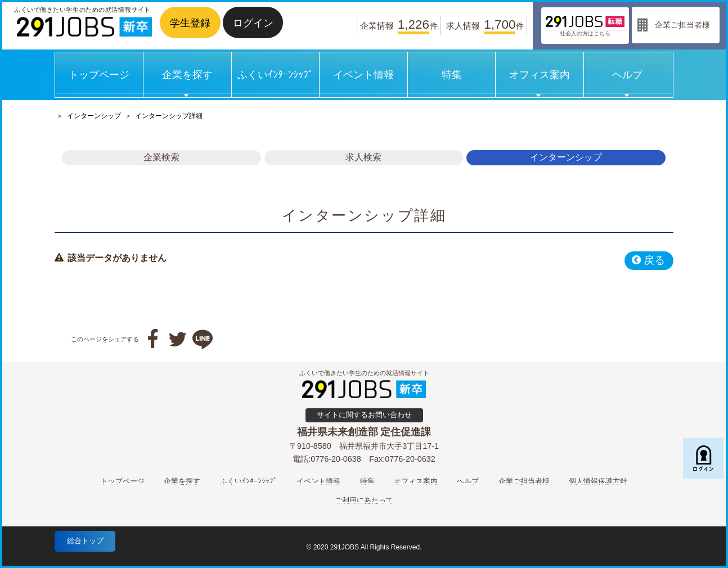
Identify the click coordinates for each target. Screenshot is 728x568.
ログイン (253, 23)
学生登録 (190, 23)
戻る (648, 261)
